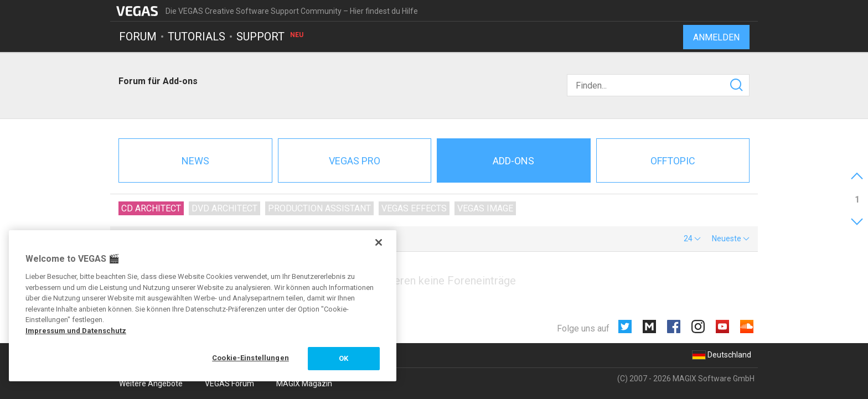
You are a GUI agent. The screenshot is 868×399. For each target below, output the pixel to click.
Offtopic (673, 161)
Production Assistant (319, 208)
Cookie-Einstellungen (250, 358)
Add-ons (513, 161)
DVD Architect (224, 208)
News (195, 161)
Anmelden (716, 37)
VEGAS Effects (414, 208)
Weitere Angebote (151, 384)
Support (270, 37)
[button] (692, 239)
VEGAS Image (485, 208)
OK (343, 358)
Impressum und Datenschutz (76, 331)
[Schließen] (379, 242)
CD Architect (151, 208)
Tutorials (197, 37)
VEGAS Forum (229, 384)
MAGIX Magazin (304, 384)
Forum (138, 37)
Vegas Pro (355, 161)
